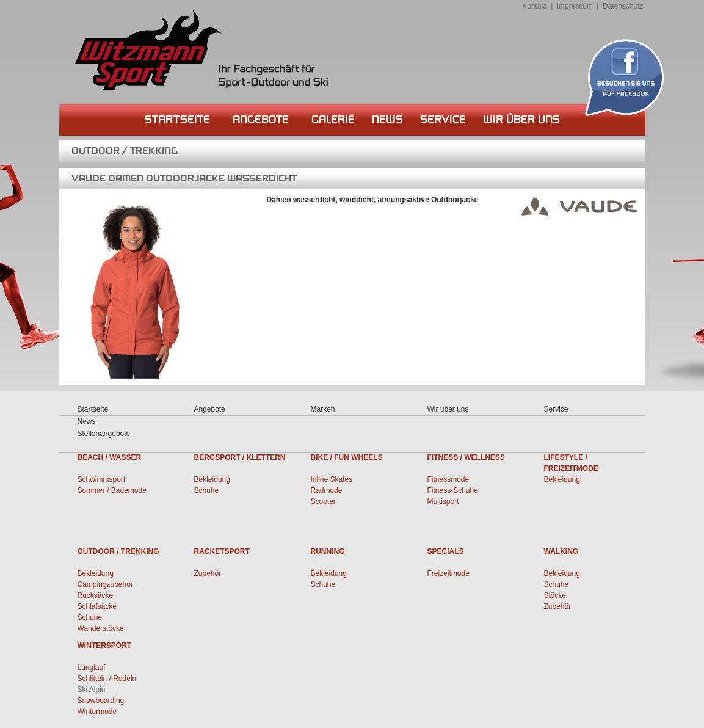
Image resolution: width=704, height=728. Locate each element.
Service (443, 119)
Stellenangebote (104, 434)
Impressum (575, 6)
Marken (323, 409)
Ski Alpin (92, 690)
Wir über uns (521, 119)
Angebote (261, 119)
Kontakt (535, 6)
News (387, 119)
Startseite (177, 119)
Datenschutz (623, 6)
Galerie (333, 119)
